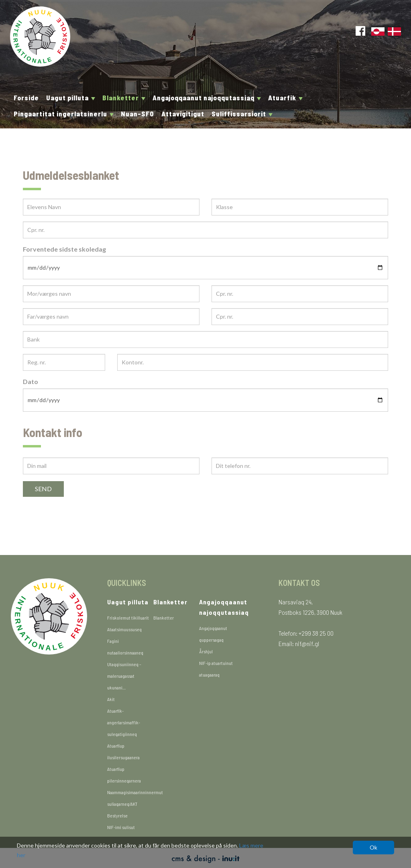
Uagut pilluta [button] (71, 98)
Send (43, 489)
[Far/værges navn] (111, 317)
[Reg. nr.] (64, 362)
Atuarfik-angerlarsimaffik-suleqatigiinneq (124, 722)
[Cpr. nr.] (205, 230)
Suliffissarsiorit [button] (242, 114)
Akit (111, 699)
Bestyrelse (117, 815)
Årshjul (206, 651)
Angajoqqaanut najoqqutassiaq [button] (207, 98)
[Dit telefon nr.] (300, 466)
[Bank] (205, 339)
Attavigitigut (183, 114)
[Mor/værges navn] (111, 294)
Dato (31, 381)
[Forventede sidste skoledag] (205, 268)
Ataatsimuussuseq (124, 629)
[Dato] (205, 400)
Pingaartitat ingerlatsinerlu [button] (64, 114)
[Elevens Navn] (111, 207)
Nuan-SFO (137, 114)
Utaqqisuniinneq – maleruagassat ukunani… (124, 676)
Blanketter (164, 618)
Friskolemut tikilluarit (128, 618)
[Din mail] (111, 466)
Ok (373, 847)
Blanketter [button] (124, 98)
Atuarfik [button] (285, 98)
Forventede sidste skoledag (64, 249)
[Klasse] (300, 207)
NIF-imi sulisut (121, 827)
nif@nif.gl (307, 643)
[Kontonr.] (253, 362)
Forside (26, 98)
